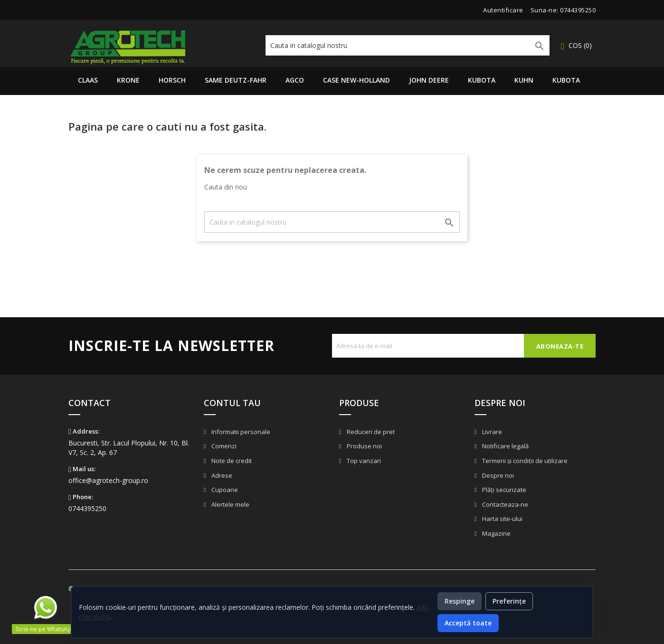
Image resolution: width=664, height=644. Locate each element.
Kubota (482, 80)
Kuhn (524, 80)
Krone (128, 80)
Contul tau (232, 403)
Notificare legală (505, 446)
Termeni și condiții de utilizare (524, 461)
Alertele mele (230, 504)
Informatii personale (240, 432)
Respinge (460, 601)
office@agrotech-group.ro (108, 480)
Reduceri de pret (370, 432)
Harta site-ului (502, 519)
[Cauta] (408, 45)
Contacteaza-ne (504, 504)
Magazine (496, 533)
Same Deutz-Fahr (236, 80)
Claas (88, 80)
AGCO (295, 80)
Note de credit (231, 461)
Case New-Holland (356, 80)
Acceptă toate (468, 623)
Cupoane (224, 490)
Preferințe (509, 601)
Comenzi (223, 446)
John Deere (429, 80)
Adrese (221, 475)
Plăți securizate (503, 490)
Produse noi (364, 446)
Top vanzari (363, 461)
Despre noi (497, 475)
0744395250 (578, 10)
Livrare (491, 432)
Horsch (172, 80)
